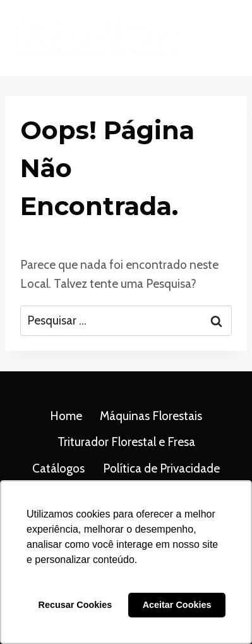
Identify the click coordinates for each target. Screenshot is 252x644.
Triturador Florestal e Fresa (126, 442)
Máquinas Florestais (151, 416)
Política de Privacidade (161, 468)
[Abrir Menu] (222, 38)
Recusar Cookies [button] (75, 605)
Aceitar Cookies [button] (177, 605)
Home (66, 416)
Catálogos (58, 468)
